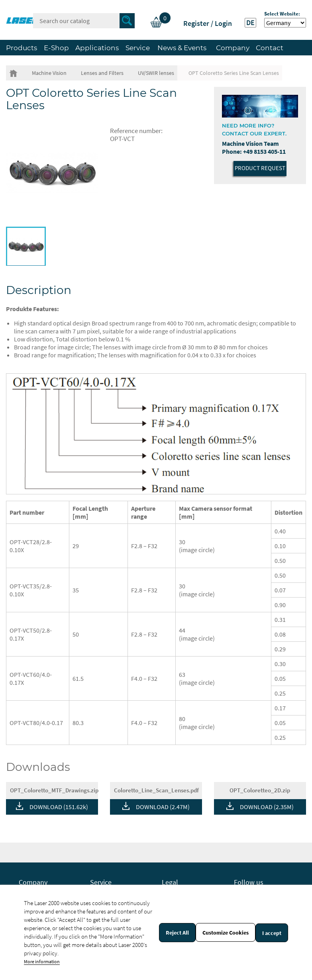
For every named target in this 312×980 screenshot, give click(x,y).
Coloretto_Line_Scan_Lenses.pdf (156, 790)
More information (42, 961)
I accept (272, 933)
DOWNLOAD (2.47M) (163, 807)
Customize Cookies (226, 933)
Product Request (260, 168)
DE (250, 23)
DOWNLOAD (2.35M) (267, 807)
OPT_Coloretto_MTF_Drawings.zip (54, 790)
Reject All (177, 933)
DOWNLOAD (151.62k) (59, 807)
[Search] (84, 21)
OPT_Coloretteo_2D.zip (260, 790)
